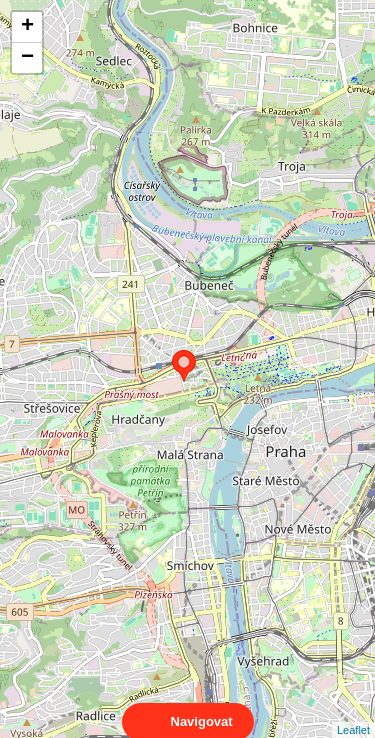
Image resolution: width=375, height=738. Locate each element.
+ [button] (27, 27)
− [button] (27, 58)
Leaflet (353, 712)
